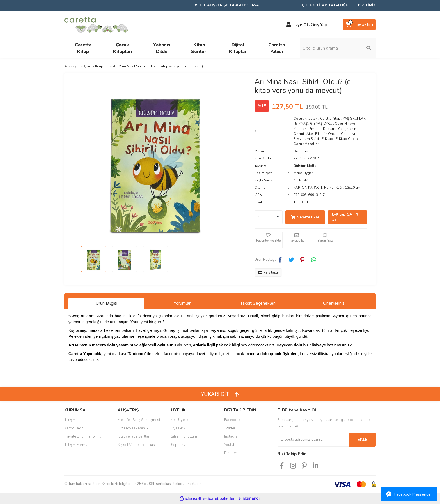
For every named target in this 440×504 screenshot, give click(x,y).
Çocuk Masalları (306, 144)
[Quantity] (269, 217)
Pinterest (232, 453)
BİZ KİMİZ (367, 5)
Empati (315, 129)
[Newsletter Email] (313, 440)
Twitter (230, 428)
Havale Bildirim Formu (83, 436)
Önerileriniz (334, 303)
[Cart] (359, 25)
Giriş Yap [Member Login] (319, 25)
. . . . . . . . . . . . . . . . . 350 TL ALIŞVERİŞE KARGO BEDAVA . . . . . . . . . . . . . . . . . (226, 5)
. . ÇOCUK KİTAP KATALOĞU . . (325, 5)
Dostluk (329, 129)
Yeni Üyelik (180, 420)
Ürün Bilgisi (106, 303)
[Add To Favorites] (269, 240)
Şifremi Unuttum (184, 436)
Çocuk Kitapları (306, 119)
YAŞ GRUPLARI (355, 119)
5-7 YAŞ (301, 124)
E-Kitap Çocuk (347, 139)
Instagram (232, 436)
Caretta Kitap (330, 119)
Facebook (232, 420)
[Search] (338, 48)
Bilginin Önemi (327, 134)
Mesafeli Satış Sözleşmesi (139, 420)
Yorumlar (182, 303)
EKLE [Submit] (363, 440)
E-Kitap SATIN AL (345, 217)
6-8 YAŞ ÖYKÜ (321, 124)
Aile (310, 134)
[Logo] (96, 24)
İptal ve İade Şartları (134, 436)
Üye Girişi (179, 428)
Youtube (231, 445)
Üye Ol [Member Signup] (301, 25)
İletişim (70, 420)
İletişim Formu (76, 445)
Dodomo (301, 151)
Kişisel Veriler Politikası (137, 445)
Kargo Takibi (74, 428)
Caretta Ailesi (277, 48)
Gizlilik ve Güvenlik (133, 428)
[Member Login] (289, 25)
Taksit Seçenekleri (258, 303)
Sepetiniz (178, 445)
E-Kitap (327, 139)
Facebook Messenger (409, 494)
